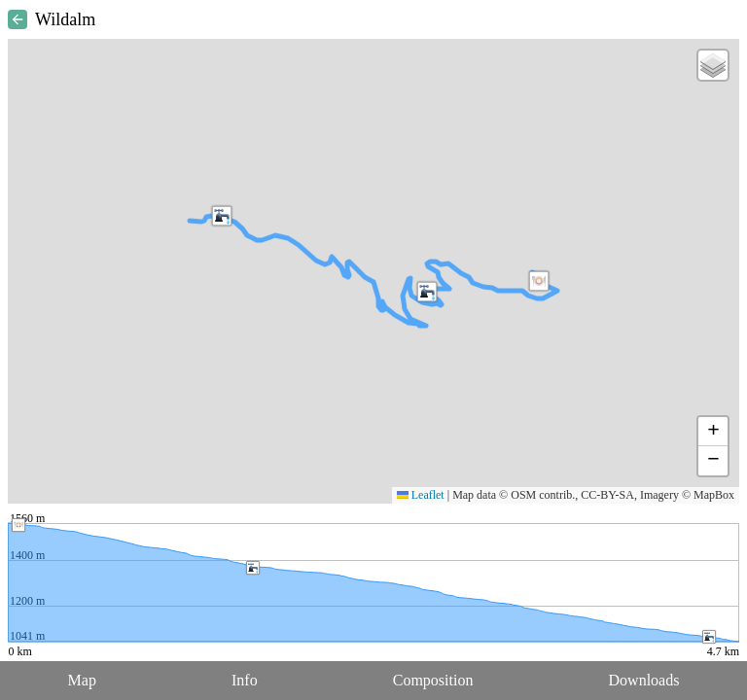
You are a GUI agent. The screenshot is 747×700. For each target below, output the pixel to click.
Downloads (644, 680)
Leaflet (421, 495)
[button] (539, 281)
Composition (433, 680)
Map (82, 680)
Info (245, 680)
